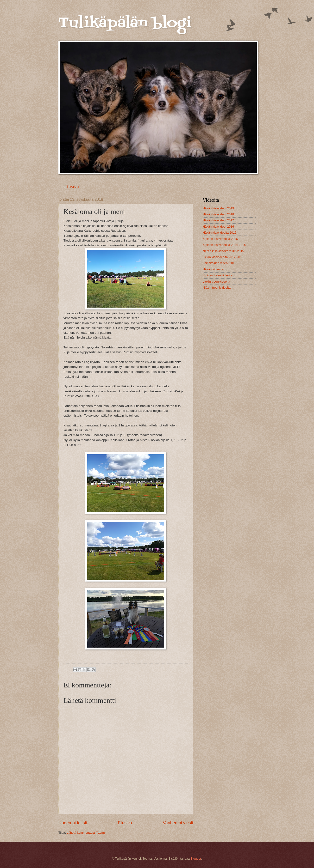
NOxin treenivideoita (217, 288)
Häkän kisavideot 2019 (218, 208)
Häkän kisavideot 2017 (218, 220)
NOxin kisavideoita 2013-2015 (223, 251)
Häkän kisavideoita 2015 (220, 233)
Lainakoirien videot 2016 (220, 263)
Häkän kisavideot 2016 (218, 227)
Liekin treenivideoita (216, 282)
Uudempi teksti (73, 823)
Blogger (196, 859)
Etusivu (72, 186)
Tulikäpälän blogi (125, 23)
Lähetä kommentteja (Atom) (86, 833)
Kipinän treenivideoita (217, 275)
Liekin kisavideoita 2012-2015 (223, 257)
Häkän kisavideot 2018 (218, 214)
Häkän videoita (213, 269)
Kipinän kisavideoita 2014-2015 (224, 245)
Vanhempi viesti (178, 823)
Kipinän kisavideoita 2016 (220, 239)
